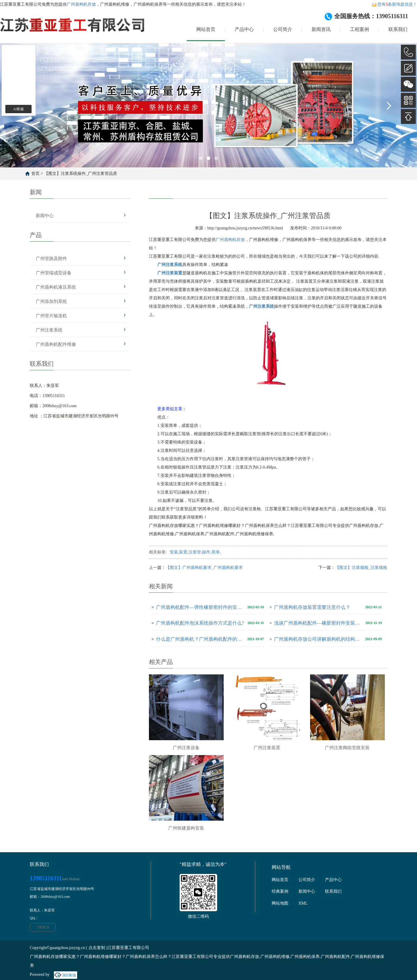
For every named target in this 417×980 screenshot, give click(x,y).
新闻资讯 (321, 29)
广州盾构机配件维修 (56, 344)
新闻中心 (45, 216)
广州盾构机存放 (81, 4)
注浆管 (195, 552)
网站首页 (206, 29)
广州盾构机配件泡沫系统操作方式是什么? (200, 623)
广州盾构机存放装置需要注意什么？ (312, 607)
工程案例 (360, 29)
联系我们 (398, 29)
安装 (174, 552)
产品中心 (244, 29)
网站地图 (280, 903)
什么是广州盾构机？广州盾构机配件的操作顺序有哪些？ (200, 639)
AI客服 (19, 109)
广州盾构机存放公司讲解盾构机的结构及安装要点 (318, 639)
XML (303, 903)
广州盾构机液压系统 (56, 287)
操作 (206, 552)
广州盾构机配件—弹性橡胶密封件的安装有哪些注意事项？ (200, 607)
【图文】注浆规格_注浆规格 (361, 568)
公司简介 (283, 29)
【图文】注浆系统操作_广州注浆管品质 (81, 174)
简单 (216, 552)
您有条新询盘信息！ (394, 4)
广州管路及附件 (51, 259)
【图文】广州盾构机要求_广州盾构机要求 (204, 568)
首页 (35, 174)
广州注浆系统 (49, 330)
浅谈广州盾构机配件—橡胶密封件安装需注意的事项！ (318, 623)
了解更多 (43, 927)
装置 (183, 552)
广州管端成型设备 (54, 273)
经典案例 (280, 891)
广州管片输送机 (51, 316)
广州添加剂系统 (51, 301)
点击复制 (97, 948)
